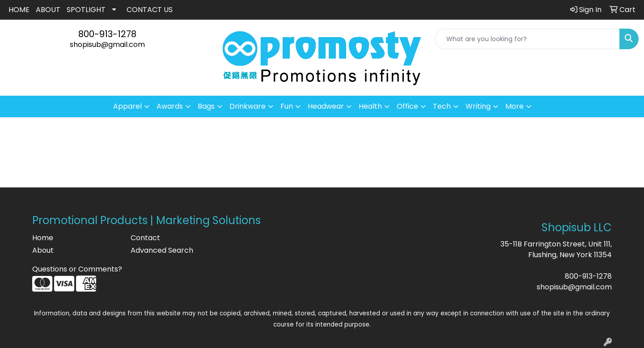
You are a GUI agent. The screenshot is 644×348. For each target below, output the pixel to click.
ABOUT (48, 10)
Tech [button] (442, 106)
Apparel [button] (127, 106)
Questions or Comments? (77, 269)
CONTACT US (150, 10)
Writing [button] (478, 106)
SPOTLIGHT (86, 10)
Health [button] (370, 106)
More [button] (515, 106)
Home (43, 238)
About (43, 250)
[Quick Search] (527, 39)
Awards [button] (170, 106)
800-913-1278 (107, 34)
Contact (145, 238)
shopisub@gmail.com (107, 45)
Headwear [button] (326, 106)
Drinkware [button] (248, 106)
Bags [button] (206, 106)
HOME (19, 10)
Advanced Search (162, 250)
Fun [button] (287, 106)
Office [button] (407, 106)
